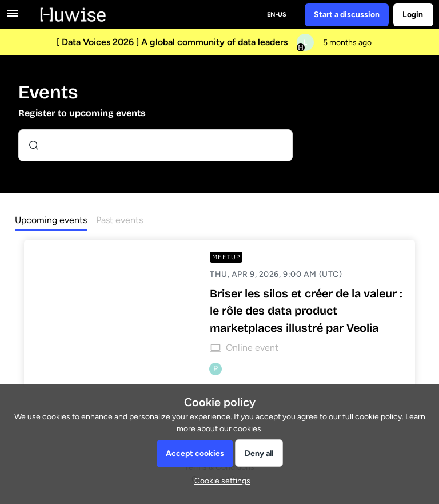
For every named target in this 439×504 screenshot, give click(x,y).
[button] (219, 481)
